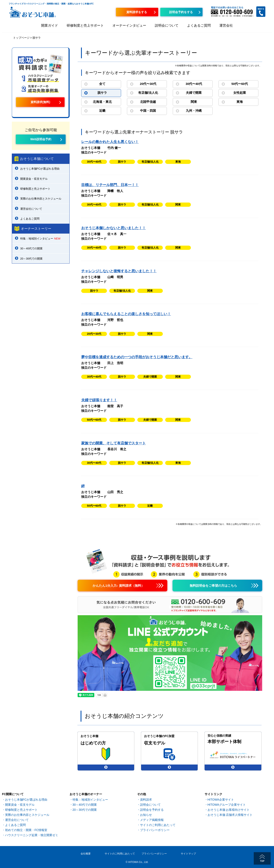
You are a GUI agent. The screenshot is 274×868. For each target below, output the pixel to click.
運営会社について (31, 209)
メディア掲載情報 (152, 820)
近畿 (102, 111)
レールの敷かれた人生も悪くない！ (110, 142)
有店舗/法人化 (148, 93)
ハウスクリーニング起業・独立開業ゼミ (32, 835)
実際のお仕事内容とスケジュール (41, 199)
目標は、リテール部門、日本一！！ (110, 185)
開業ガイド (50, 25)
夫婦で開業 (194, 93)
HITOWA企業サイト (221, 800)
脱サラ (102, 93)
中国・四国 (148, 111)
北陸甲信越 (148, 102)
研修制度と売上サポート (85, 25)
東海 (240, 102)
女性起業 (240, 93)
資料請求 (146, 800)
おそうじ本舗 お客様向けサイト (229, 810)
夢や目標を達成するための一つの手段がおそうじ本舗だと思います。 (137, 357)
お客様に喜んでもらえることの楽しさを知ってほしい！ (126, 314)
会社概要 (86, 854)
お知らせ (146, 815)
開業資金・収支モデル (34, 179)
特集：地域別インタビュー (40, 239)
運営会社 (226, 25)
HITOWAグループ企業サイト (227, 805)
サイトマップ (188, 854)
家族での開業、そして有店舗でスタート (113, 443)
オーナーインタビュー (129, 25)
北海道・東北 (102, 102)
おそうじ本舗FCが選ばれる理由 (40, 169)
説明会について (167, 25)
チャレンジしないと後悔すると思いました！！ (119, 271)
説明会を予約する (152, 810)
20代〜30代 (148, 84)
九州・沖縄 (194, 111)
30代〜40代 (194, 84)
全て (102, 84)
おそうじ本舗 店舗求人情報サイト (230, 815)
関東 (194, 102)
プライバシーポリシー (155, 830)
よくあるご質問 (199, 25)
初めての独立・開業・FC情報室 (26, 830)
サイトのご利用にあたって (158, 825)
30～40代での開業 (31, 248)
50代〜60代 (240, 84)
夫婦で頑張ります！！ (99, 400)
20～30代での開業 (31, 259)
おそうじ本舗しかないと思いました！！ (113, 228)
